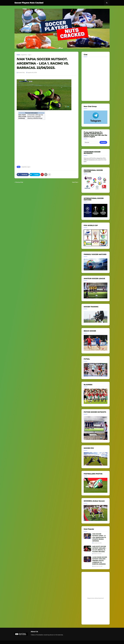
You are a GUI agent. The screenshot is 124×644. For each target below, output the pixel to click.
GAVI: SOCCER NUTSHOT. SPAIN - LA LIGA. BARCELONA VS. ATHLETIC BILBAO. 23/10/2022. (99, 537)
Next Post (75, 182)
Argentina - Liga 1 (26, 55)
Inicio (18, 55)
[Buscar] (92, 142)
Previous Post (19, 182)
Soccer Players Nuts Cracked (29, 3)
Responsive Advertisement (96, 598)
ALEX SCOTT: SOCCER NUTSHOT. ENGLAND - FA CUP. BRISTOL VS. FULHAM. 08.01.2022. (99, 549)
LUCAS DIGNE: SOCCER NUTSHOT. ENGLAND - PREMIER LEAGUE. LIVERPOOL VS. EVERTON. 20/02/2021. (100, 561)
